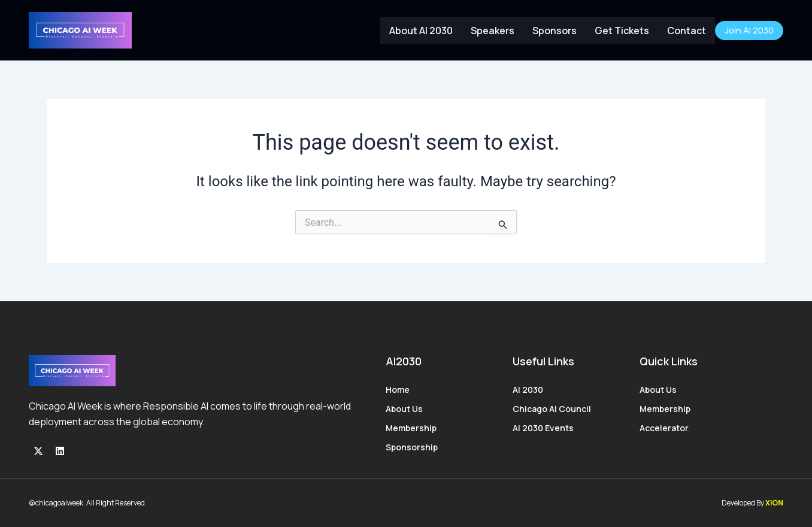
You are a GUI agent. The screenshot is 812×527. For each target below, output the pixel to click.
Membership (411, 428)
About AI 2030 (421, 31)
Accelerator (664, 428)
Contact (687, 31)
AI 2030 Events (543, 428)
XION (774, 503)
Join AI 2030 (749, 30)
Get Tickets (622, 31)
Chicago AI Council (552, 409)
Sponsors (555, 31)
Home (398, 390)
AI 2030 (528, 390)
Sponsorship (412, 447)
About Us (404, 409)
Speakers (493, 31)
